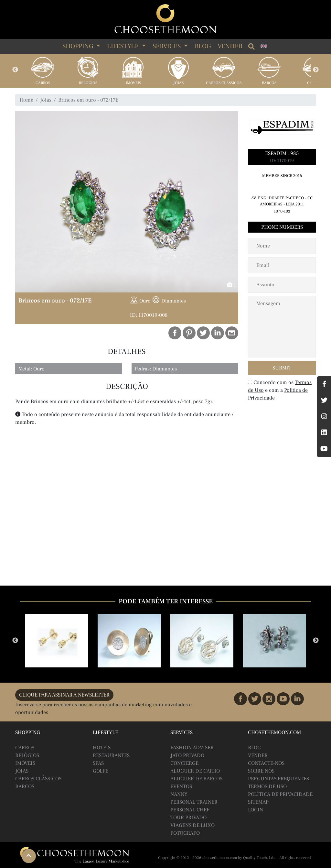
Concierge (184, 763)
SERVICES (167, 46)
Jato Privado (187, 755)
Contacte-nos (266, 763)
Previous (15, 70)
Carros (43, 83)
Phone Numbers (282, 227)
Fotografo (185, 833)
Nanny (179, 794)
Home (27, 100)
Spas (98, 763)
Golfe (101, 771)
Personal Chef (190, 810)
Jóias (178, 83)
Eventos (181, 786)
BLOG (254, 748)
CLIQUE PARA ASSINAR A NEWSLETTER (64, 695)
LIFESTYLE (124, 46)
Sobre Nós (261, 771)
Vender (230, 46)
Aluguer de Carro (195, 771)
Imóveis (133, 83)
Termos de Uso (267, 786)
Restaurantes (111, 755)
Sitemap (258, 802)
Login (256, 810)
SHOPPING (79, 46)
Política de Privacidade (280, 794)
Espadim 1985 (282, 153)
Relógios (88, 83)
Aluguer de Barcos (196, 779)
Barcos (269, 83)
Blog (203, 46)
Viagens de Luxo (192, 825)
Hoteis (102, 748)
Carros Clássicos (224, 83)
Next (316, 70)
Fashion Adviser (192, 748)
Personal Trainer (194, 802)
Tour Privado (188, 818)
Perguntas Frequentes (278, 779)
